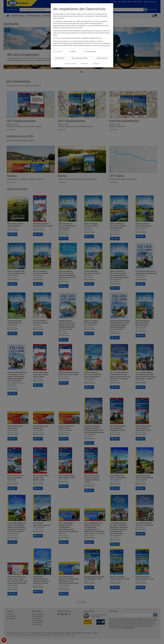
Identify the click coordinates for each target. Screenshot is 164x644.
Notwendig (59, 52)
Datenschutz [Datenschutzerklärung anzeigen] (85, 64)
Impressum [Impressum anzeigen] (96, 64)
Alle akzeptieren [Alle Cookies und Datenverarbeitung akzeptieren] (60, 58)
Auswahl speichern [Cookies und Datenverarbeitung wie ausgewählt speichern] (102, 58)
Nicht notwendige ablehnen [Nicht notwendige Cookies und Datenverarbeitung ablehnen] (80, 58)
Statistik (73, 52)
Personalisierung (91, 52)
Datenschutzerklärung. (104, 45)
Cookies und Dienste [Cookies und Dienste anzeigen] (71, 64)
